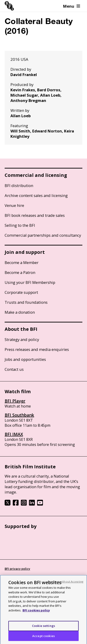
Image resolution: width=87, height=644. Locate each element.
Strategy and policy (22, 339)
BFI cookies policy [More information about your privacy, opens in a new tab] (36, 612)
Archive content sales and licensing (36, 195)
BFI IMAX (14, 434)
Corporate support (21, 292)
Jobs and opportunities (25, 359)
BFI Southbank (19, 415)
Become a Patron (20, 272)
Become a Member (22, 262)
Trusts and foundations (26, 302)
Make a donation (20, 312)
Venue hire (14, 205)
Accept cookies (43, 638)
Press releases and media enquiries (37, 349)
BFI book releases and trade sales (35, 215)
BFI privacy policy (17, 569)
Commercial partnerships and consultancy (43, 235)
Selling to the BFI (20, 225)
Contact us (14, 369)
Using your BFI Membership (30, 282)
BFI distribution (19, 186)
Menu (72, 6)
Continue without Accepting (65, 583)
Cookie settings (43, 627)
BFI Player (15, 401)
